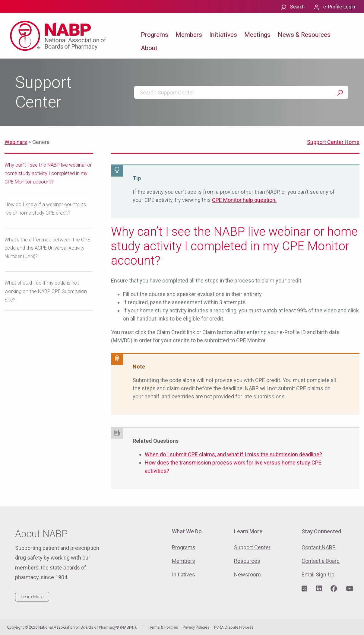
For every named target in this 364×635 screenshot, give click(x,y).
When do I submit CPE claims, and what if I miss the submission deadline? (233, 454)
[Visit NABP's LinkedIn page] (319, 589)
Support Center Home (333, 142)
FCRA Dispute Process (234, 627)
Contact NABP (319, 547)
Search (297, 7)
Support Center (252, 547)
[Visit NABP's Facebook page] (334, 589)
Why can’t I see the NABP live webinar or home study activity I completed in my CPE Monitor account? (48, 173)
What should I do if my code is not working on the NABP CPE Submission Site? (46, 291)
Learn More (32, 597)
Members (189, 35)
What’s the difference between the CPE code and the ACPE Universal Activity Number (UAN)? (47, 248)
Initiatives (223, 35)
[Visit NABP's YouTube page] (350, 589)
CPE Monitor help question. (244, 200)
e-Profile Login (339, 7)
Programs (155, 35)
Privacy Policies (196, 627)
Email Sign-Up (318, 574)
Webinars (16, 142)
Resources (247, 561)
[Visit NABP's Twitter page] (304, 589)
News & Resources (304, 35)
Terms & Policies (164, 627)
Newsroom (247, 574)
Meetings (257, 35)
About (149, 48)
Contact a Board (321, 561)
